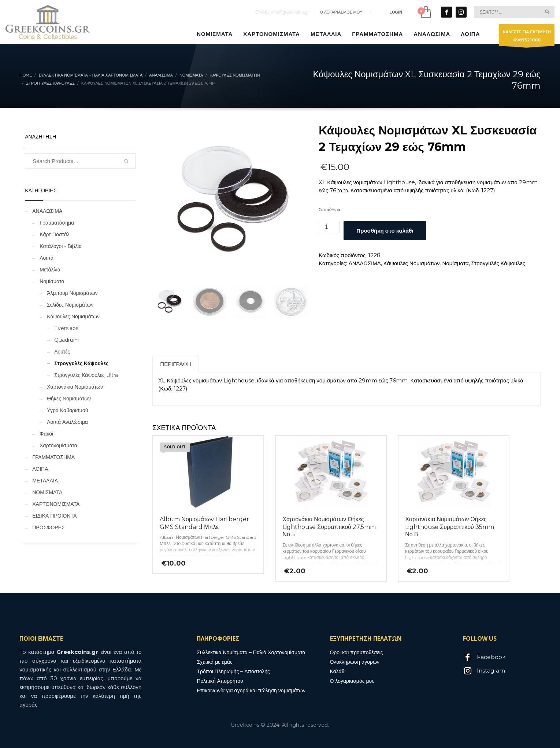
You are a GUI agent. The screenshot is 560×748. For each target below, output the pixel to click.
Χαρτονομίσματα (58, 445)
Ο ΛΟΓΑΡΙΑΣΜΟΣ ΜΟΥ (341, 12)
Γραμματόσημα (57, 223)
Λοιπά (47, 258)
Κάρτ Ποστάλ (55, 234)
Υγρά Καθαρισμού (67, 410)
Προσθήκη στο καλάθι (385, 231)
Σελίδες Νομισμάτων (70, 305)
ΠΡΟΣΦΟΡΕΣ (48, 527)
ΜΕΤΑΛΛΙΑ (45, 481)
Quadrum (66, 340)
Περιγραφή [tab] (176, 364)
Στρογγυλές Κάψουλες (498, 263)
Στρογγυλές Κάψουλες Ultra (86, 375)
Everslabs (66, 328)
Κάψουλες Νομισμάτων (412, 263)
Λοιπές (62, 352)
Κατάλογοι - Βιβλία (61, 246)
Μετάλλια (50, 270)
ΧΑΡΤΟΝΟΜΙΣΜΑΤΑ (56, 504)
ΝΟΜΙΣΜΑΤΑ (47, 492)
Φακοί (46, 434)
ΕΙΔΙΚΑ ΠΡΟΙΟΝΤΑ (54, 516)
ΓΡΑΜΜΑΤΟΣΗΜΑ (53, 457)
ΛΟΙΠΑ (40, 469)
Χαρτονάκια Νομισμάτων (75, 387)
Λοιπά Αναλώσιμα (67, 422)
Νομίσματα (455, 263)
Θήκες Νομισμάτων (69, 399)
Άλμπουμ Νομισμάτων (72, 293)
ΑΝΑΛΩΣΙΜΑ (365, 263)
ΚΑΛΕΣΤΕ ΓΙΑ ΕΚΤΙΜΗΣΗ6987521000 (527, 38)
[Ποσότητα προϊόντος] (329, 227)
